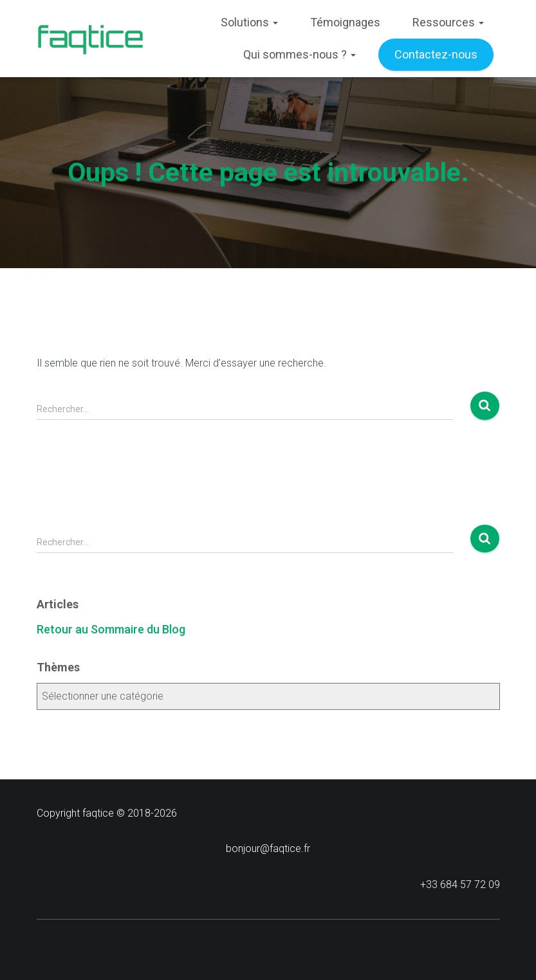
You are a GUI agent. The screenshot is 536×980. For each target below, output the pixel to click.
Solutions (249, 22)
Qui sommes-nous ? (300, 54)
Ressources (448, 22)
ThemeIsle (476, 950)
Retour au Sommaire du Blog (111, 629)
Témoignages (345, 22)
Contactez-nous (436, 54)
